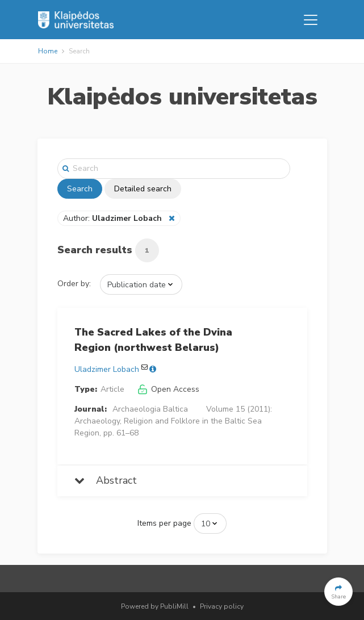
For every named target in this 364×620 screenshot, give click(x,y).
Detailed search (143, 189)
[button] (338, 592)
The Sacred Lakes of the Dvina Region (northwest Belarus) (153, 340)
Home (48, 51)
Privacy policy (222, 606)
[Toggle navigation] (311, 20)
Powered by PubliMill (155, 606)
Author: (114, 218)
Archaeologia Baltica (150, 409)
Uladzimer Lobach (107, 369)
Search (80, 189)
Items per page (164, 523)
